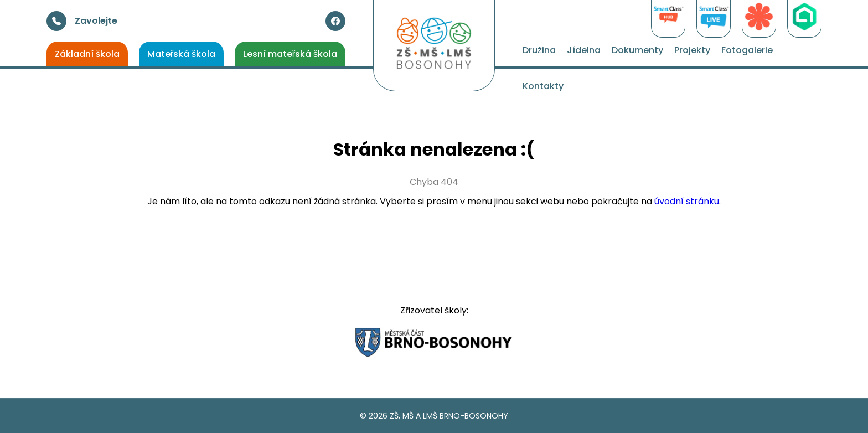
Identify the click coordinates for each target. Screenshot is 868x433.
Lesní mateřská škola (290, 54)
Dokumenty (637, 50)
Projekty (692, 50)
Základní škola (87, 54)
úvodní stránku (687, 201)
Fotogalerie (747, 50)
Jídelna (584, 50)
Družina (539, 50)
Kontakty (543, 86)
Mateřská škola (181, 54)
